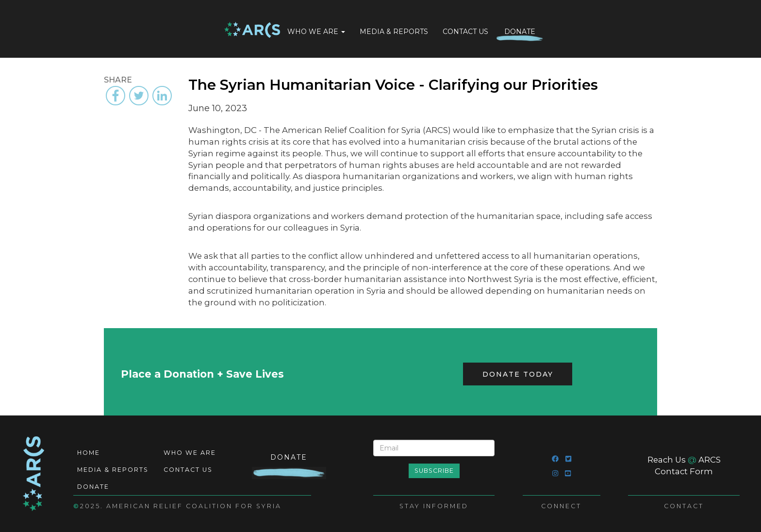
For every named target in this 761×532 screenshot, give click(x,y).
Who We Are (316, 32)
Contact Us (465, 32)
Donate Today (518, 374)
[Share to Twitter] (139, 96)
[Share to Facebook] (116, 96)
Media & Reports (394, 32)
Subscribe (434, 471)
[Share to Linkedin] (162, 96)
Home (252, 31)
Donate (520, 32)
